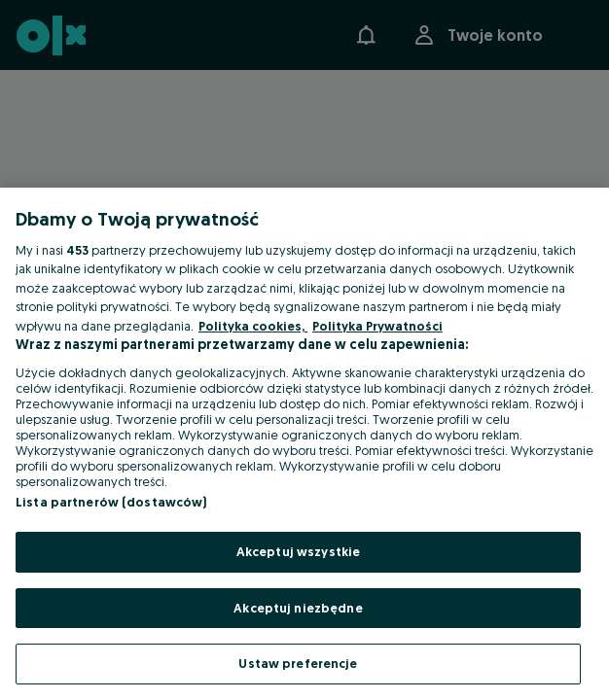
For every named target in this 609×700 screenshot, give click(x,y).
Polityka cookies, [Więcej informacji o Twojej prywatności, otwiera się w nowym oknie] (253, 326)
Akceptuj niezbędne (298, 608)
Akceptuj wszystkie (298, 551)
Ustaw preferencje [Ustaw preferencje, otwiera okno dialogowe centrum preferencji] (298, 663)
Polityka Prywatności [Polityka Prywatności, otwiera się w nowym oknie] (377, 326)
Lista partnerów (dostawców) (111, 502)
